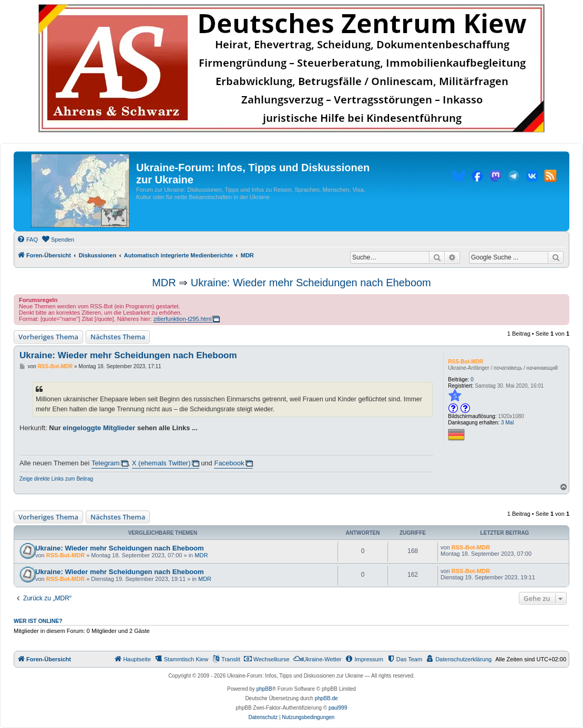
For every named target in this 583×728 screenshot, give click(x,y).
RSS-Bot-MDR (466, 362)
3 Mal (507, 423)
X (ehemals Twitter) (161, 463)
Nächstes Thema (118, 337)
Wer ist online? (38, 621)
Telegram (105, 463)
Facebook (229, 463)
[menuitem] (27, 240)
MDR (164, 283)
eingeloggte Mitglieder (99, 428)
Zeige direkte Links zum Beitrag (56, 479)
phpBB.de (326, 698)
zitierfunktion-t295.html (183, 319)
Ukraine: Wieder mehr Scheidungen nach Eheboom (311, 283)
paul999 (338, 708)
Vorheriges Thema (48, 337)
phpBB (264, 689)
